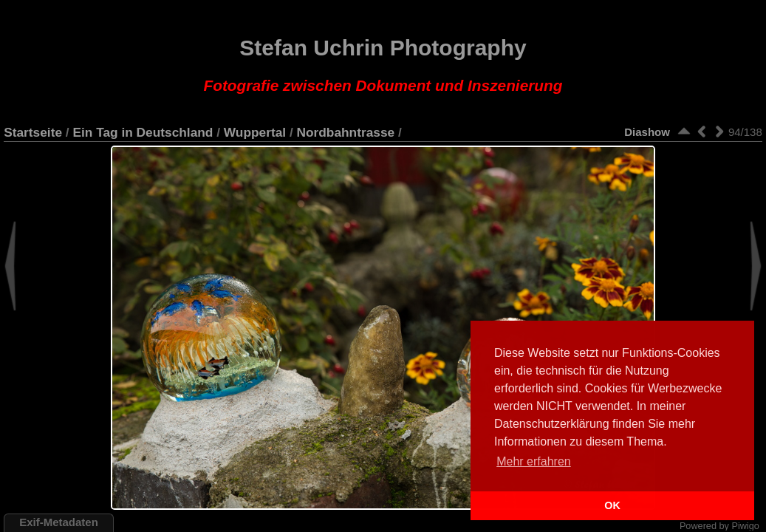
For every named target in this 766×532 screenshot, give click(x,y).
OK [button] (612, 505)
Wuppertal (255, 132)
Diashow (647, 132)
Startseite (33, 132)
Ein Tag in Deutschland (143, 132)
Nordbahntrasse (346, 132)
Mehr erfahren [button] (534, 461)
